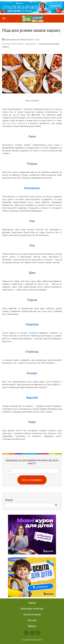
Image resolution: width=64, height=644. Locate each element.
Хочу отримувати (32, 480)
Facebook (26, 633)
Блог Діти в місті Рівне (12, 44)
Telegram (38, 633)
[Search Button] (56, 505)
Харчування (31, 44)
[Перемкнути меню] (4, 19)
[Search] (29, 505)
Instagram (32, 633)
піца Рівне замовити (17, 123)
